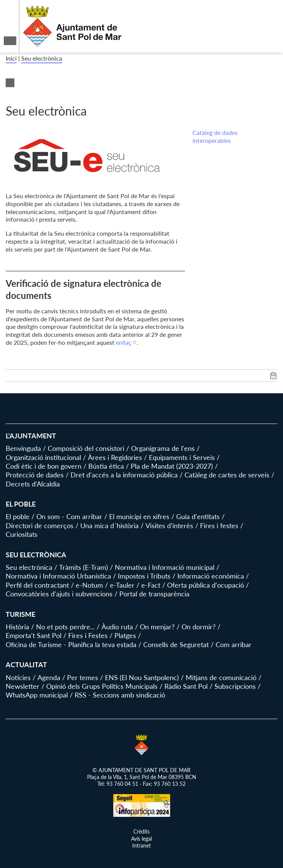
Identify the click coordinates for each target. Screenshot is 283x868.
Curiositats (22, 534)
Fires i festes (219, 525)
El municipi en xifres (139, 516)
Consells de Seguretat (176, 644)
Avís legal (141, 839)
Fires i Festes (88, 635)
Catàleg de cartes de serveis (227, 475)
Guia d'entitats (198, 516)
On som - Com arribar (69, 516)
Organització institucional (43, 457)
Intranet (141, 845)
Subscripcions (235, 686)
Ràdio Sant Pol (186, 686)
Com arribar (234, 644)
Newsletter (23, 686)
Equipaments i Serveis (182, 457)
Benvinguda (23, 448)
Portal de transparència (154, 594)
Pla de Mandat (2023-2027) (172, 466)
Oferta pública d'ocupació (206, 585)
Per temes (83, 677)
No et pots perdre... (65, 627)
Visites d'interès (169, 525)
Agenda (49, 677)
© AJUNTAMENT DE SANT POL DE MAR (141, 770)
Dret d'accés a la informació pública (124, 475)
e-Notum (89, 585)
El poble (18, 516)
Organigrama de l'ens (163, 448)
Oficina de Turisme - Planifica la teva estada (71, 644)
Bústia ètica (106, 466)
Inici (11, 58)
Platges (125, 635)
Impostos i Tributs (144, 576)
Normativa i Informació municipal (165, 567)
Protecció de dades (35, 475)
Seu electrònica (42, 58)
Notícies (18, 677)
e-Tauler (122, 585)
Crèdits (141, 831)
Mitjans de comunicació (221, 677)
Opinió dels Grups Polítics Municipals (102, 686)
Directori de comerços (40, 525)
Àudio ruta (117, 627)
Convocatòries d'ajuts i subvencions (59, 594)
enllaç (124, 342)
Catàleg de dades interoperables (215, 136)
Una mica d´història (109, 525)
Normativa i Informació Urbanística (58, 576)
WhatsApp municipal (37, 695)
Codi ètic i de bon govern (44, 466)
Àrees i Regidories (115, 457)
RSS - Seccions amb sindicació (120, 695)
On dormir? (199, 627)
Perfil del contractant (37, 585)
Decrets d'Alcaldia (33, 484)
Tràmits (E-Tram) (84, 567)
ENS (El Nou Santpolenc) (142, 677)
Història (17, 627)
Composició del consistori (86, 448)
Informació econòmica (211, 576)
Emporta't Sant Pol (34, 635)
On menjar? (157, 627)
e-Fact (151, 585)
